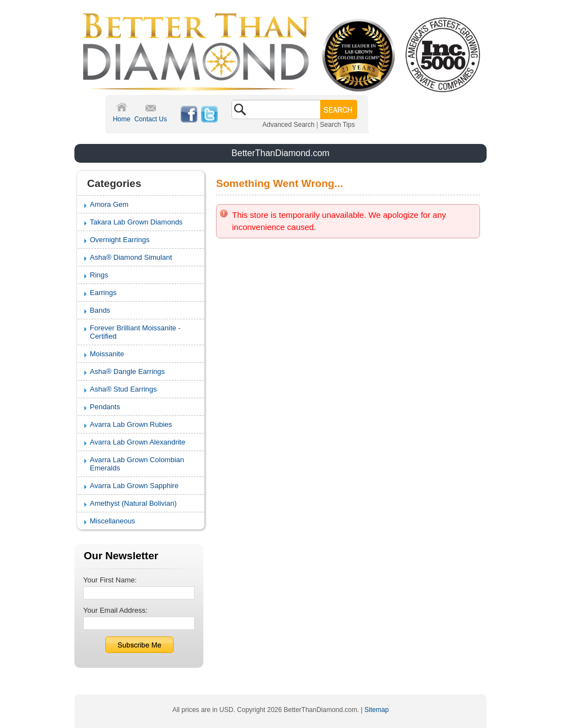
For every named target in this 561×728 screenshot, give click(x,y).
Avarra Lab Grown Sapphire (134, 486)
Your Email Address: (115, 610)
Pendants (105, 407)
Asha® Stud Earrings (123, 389)
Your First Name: (110, 580)
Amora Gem (109, 204)
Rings (99, 275)
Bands (100, 310)
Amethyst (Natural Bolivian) (133, 503)
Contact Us (151, 119)
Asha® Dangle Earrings (127, 371)
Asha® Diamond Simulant (131, 257)
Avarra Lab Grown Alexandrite (137, 442)
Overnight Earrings (120, 240)
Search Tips (338, 125)
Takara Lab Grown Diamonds (136, 222)
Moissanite (107, 354)
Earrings (103, 293)
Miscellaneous (112, 521)
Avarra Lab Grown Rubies (131, 424)
